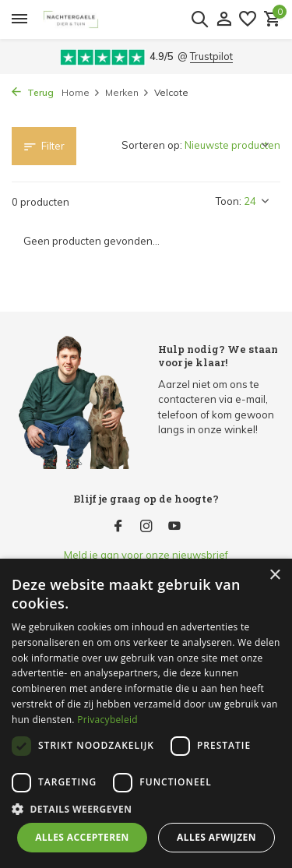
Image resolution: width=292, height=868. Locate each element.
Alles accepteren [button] (82, 837)
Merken (127, 92)
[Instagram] (146, 527)
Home (81, 92)
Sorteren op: (152, 145)
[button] (146, 809)
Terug (33, 92)
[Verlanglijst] (248, 19)
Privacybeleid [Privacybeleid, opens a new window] (107, 720)
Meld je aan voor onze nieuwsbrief (146, 555)
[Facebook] (118, 527)
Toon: (229, 201)
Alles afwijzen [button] (216, 837)
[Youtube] (174, 527)
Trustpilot (211, 56)
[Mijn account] (224, 19)
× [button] (274, 575)
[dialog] (146, 713)
